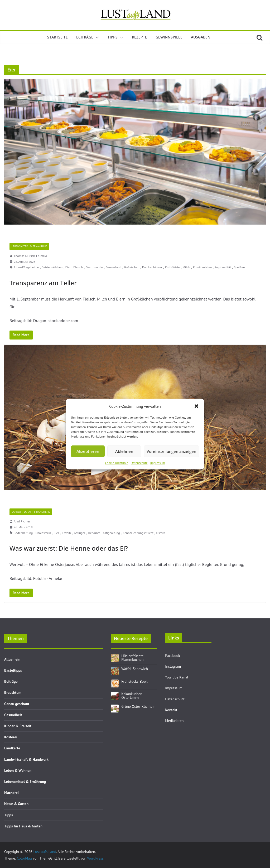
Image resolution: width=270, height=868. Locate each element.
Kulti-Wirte (172, 267)
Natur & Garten (16, 804)
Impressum (157, 462)
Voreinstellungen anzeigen (171, 451)
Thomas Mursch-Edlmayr (30, 256)
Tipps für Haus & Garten (23, 826)
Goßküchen (132, 267)
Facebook (173, 656)
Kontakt (171, 710)
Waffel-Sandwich (135, 669)
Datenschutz (139, 462)
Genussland (114, 267)
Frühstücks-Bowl (134, 681)
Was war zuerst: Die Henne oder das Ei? (69, 548)
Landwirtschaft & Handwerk (31, 512)
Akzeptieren (88, 451)
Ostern (161, 533)
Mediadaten (174, 721)
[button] (196, 406)
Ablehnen (124, 451)
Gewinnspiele (169, 37)
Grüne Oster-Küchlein (138, 706)
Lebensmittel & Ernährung (29, 246)
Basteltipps (13, 670)
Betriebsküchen (52, 267)
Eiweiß (66, 533)
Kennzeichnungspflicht (138, 533)
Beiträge (85, 37)
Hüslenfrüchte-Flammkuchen (133, 658)
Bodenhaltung (23, 533)
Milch (186, 267)
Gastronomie (94, 267)
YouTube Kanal (177, 677)
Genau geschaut (17, 704)
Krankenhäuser (152, 267)
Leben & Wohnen (18, 770)
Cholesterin (43, 533)
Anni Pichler (22, 521)
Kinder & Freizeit (18, 726)
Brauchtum (13, 692)
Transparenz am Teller (43, 283)
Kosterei (11, 737)
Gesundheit (13, 715)
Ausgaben (201, 37)
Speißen (239, 267)
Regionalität (223, 267)
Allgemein (12, 659)
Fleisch (78, 267)
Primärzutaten (202, 267)
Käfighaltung (111, 533)
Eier (68, 267)
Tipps (113, 37)
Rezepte (139, 37)
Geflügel (79, 533)
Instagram (173, 666)
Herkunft (94, 533)
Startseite (57, 37)
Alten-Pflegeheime (26, 267)
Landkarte (12, 748)
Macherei (11, 793)
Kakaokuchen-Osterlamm (132, 696)
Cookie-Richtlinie (117, 462)
